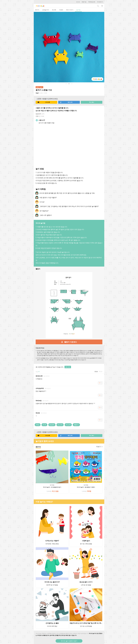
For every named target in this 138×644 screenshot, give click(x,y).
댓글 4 (37, 93)
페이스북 (66, 102)
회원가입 (84, 2)
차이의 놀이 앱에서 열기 (69, 641)
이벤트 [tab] (61, 10)
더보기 (99, 447)
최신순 (101, 371)
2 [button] (69, 84)
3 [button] (72, 84)
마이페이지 (100, 2)
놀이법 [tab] (78, 10)
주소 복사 (92, 102)
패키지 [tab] (37, 10)
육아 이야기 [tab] (70, 10)
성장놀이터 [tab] (46, 10)
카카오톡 (44, 102)
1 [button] (66, 84)
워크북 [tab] (54, 10)
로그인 (78, 2)
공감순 (96, 371)
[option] (69, 47)
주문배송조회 (92, 2)
